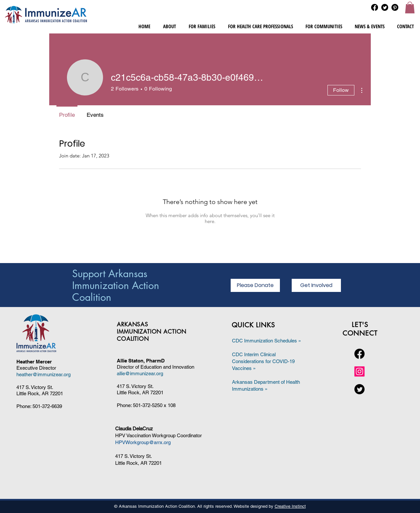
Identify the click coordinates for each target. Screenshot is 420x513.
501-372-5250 (148, 405)
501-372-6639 (47, 406)
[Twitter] (385, 7)
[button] (410, 8)
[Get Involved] (316, 285)
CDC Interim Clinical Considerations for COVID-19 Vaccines (263, 361)
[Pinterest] (395, 7)
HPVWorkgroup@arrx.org (143, 442)
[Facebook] (375, 7)
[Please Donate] (255, 285)
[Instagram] (359, 371)
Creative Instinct (290, 506)
